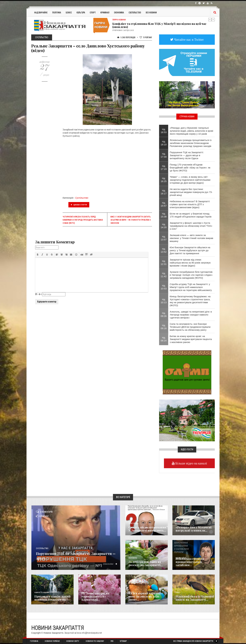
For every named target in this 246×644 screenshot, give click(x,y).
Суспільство (135, 12)
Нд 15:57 (164, 204)
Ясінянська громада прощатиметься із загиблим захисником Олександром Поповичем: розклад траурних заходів (191, 143)
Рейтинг (146, 37)
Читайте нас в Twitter (189, 40)
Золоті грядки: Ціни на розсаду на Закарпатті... (146, 563)
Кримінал (105, 12)
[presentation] (38, 255)
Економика (133, 558)
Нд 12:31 (164, 263)
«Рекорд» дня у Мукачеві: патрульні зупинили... (194, 529)
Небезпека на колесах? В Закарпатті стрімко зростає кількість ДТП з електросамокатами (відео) (190, 204)
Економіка (119, 12)
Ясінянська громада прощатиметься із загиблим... (190, 562)
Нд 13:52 (164, 250)
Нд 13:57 (164, 238)
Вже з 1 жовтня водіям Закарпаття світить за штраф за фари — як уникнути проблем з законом (131, 220)
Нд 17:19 (164, 167)
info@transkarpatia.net (92, 633)
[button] (38, 255)
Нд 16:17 (164, 192)
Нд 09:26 (164, 315)
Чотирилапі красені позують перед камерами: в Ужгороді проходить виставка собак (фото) (83, 220)
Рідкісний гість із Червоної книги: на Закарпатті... (195, 598)
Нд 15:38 (164, 215)
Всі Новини (151, 12)
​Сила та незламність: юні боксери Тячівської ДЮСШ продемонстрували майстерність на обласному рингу (190, 327)
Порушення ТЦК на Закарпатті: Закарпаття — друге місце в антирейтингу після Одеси (187, 155)
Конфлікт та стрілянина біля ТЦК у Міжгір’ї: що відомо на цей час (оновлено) (159, 25)
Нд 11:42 (164, 275)
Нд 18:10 (164, 143)
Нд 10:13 (164, 301)
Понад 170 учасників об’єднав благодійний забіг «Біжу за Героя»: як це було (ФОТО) (190, 168)
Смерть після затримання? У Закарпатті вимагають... (148, 529)
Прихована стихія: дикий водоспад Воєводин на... (52, 598)
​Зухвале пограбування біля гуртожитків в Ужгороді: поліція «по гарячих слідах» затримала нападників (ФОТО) (191, 275)
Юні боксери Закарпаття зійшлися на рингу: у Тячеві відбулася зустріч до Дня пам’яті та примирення (190, 250)
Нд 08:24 (164, 339)
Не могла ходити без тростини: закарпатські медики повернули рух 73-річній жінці (191, 192)
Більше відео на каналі (191, 463)
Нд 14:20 (164, 226)
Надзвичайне (41, 12)
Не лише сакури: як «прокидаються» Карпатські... (95, 596)
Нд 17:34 (164, 155)
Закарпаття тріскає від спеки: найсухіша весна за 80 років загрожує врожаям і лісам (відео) (190, 263)
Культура (81, 12)
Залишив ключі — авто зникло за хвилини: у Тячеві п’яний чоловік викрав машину (191, 238)
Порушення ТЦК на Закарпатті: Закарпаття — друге (73, 555)
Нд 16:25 (164, 180)
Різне (178, 593)
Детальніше (109, 564)
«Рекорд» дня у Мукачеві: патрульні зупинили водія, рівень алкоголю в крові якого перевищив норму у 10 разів (191, 131)
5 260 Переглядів (126, 37)
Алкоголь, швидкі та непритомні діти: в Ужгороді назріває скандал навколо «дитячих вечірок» (191, 315)
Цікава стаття (79, 205)
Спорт (93, 12)
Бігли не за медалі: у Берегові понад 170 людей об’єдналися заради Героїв (191, 215)
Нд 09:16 (164, 327)
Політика (57, 12)
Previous (210, 19)
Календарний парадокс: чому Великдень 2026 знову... (146, 596)
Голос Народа (133, 523)
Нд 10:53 (164, 287)
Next (213, 19)
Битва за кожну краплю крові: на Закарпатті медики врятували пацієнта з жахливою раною (191, 339)
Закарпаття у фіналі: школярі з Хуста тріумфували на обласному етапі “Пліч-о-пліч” (191, 226)
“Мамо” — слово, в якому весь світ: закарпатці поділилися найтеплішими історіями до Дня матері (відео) (190, 180)
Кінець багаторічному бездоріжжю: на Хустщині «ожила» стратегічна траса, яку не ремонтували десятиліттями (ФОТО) (190, 301)
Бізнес (69, 12)
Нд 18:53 (164, 131)
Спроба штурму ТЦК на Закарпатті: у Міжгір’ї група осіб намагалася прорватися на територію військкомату (191, 287)
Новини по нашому (42, 593)
